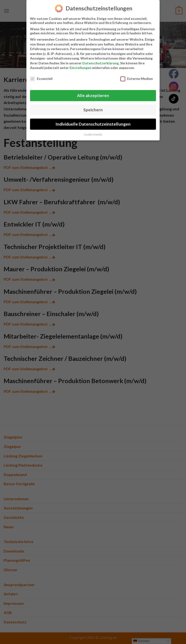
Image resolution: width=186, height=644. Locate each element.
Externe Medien (137, 79)
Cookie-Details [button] (93, 135)
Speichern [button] (93, 110)
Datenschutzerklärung (101, 63)
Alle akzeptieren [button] (93, 95)
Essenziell (41, 79)
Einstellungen (80, 68)
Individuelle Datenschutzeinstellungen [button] (93, 124)
